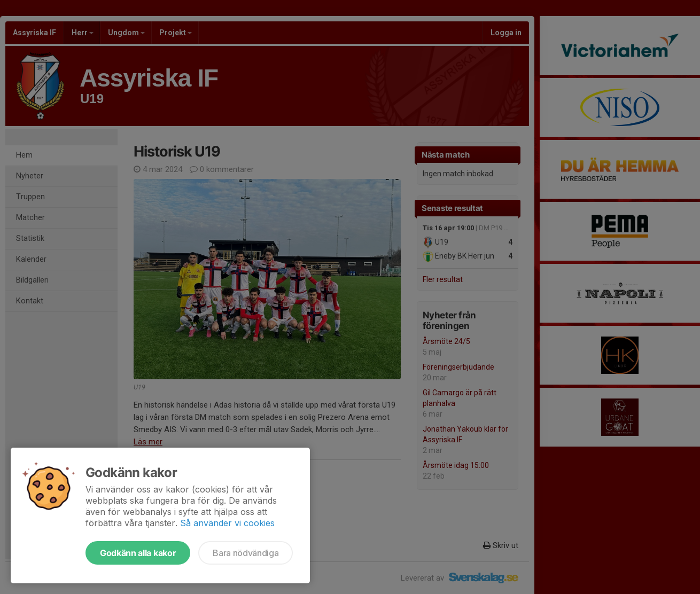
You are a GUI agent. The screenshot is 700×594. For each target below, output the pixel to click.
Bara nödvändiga (246, 553)
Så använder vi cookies (227, 523)
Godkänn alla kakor (138, 553)
